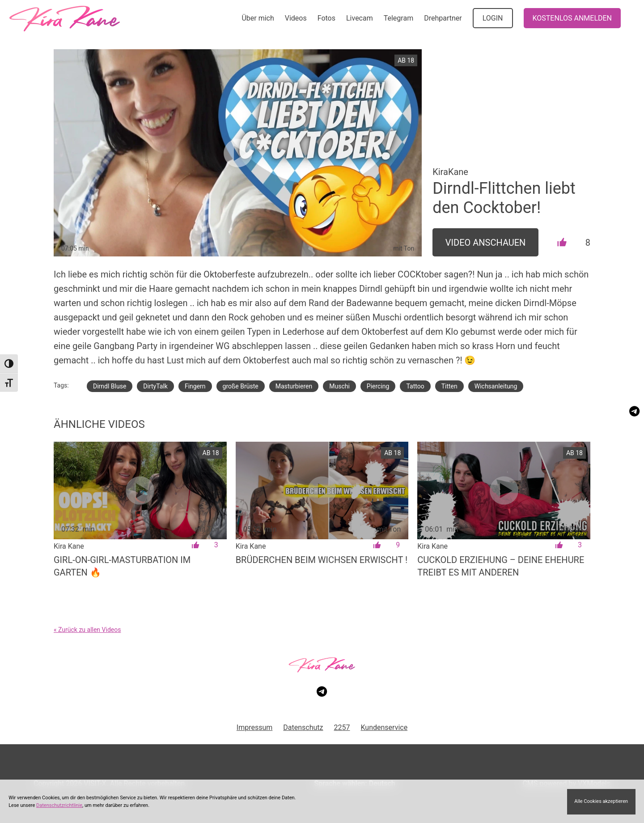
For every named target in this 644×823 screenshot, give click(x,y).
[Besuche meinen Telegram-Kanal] (634, 411)
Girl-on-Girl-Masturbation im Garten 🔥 (122, 566)
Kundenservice (384, 727)
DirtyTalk (155, 386)
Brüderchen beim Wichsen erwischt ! (322, 560)
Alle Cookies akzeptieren (601, 801)
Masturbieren (294, 386)
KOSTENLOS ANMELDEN (572, 18)
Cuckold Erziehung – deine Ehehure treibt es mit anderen (501, 566)
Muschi (339, 386)
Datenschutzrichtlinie (59, 805)
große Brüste (241, 386)
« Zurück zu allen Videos (87, 630)
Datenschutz (303, 727)
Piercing (378, 386)
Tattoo (415, 386)
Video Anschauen (486, 243)
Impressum (255, 727)
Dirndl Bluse (110, 386)
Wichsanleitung (496, 386)
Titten (449, 386)
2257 (342, 727)
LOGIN (493, 18)
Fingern (195, 386)
